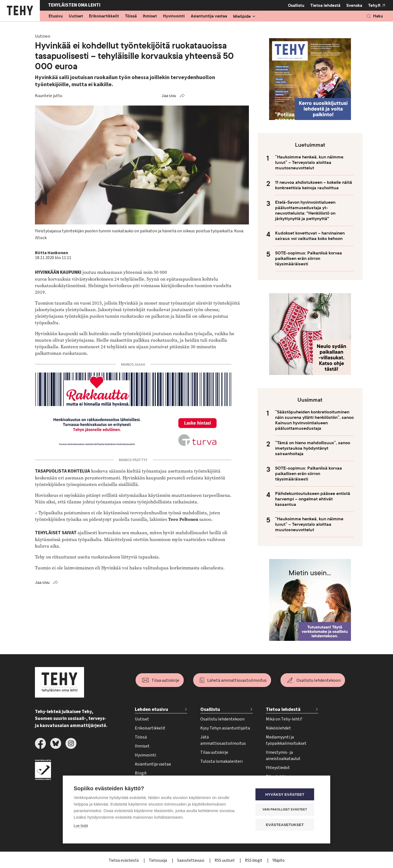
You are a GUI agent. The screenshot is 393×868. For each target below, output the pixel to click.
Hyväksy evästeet (286, 795)
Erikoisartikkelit (104, 16)
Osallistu (296, 5)
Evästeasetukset (286, 825)
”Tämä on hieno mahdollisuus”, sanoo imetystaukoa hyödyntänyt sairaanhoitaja (313, 448)
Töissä (131, 16)
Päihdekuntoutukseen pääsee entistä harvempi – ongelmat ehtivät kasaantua (313, 499)
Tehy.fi (374, 5)
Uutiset (76, 16)
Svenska (354, 5)
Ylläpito (279, 861)
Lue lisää (81, 826)
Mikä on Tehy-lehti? (284, 719)
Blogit (141, 773)
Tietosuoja (158, 861)
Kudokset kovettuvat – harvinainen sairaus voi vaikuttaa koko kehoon (310, 236)
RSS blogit (254, 861)
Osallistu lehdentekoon (318, 680)
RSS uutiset (225, 861)
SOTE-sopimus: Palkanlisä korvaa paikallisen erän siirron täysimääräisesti (309, 259)
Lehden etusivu (151, 709)
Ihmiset (150, 16)
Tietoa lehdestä (325, 5)
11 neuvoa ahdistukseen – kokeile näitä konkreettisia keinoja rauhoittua (314, 185)
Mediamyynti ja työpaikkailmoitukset (286, 740)
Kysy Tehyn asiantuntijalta (225, 728)
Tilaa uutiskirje (165, 680)
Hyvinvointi (174, 16)
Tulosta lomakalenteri (221, 761)
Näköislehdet (278, 728)
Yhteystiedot (278, 768)
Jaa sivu (169, 96)
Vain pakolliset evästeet (286, 810)
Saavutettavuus (191, 861)
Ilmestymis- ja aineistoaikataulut (283, 756)
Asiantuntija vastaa (209, 16)
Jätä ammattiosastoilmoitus (223, 740)
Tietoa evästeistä (124, 861)
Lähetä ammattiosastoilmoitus (237, 680)
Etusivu (56, 16)
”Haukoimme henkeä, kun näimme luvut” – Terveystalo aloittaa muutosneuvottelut (309, 163)
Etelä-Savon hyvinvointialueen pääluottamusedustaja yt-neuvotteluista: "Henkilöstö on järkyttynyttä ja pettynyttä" (305, 211)
